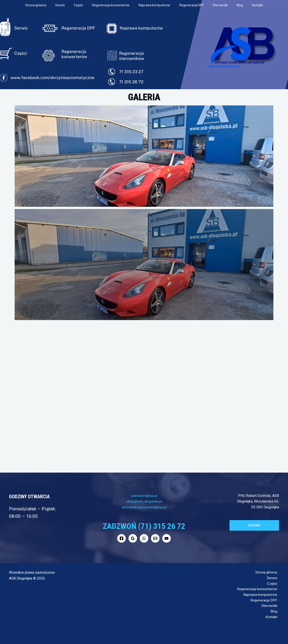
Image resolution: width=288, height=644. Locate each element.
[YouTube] (166, 538)
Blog (240, 5)
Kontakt (258, 5)
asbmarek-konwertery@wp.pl (144, 507)
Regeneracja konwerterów (111, 5)
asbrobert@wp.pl (144, 496)
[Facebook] (121, 538)
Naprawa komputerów (154, 5)
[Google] (133, 538)
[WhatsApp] (144, 538)
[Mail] (155, 538)
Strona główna (36, 5)
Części (78, 5)
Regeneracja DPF (191, 5)
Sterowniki (220, 5)
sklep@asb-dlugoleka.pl (144, 501)
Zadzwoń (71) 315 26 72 (144, 526)
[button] (19, 156)
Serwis (60, 5)
